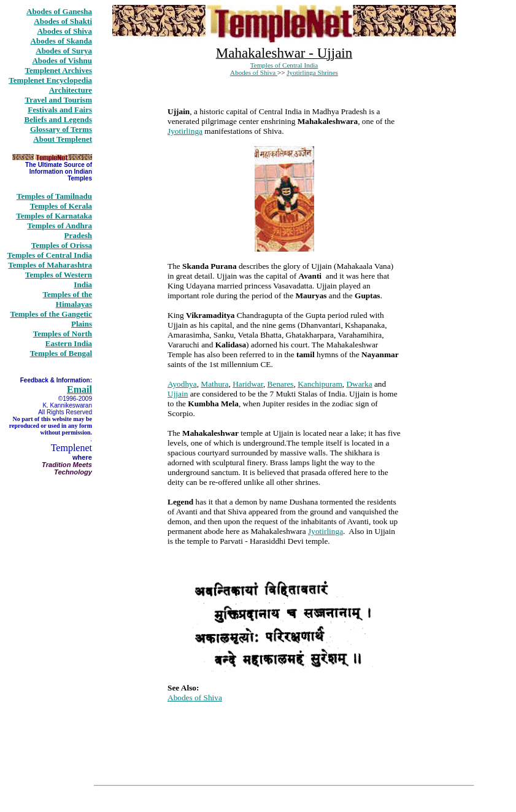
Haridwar (248, 384)
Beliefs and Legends (58, 119)
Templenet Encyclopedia (50, 80)
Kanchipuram (320, 384)
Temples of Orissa (62, 245)
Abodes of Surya (64, 51)
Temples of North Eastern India (63, 338)
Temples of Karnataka (54, 216)
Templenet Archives (59, 70)
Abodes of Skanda (61, 41)
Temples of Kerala (61, 206)
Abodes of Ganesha (59, 11)
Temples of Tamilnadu (54, 196)
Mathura (214, 384)
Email (79, 389)
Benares (281, 384)
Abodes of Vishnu (62, 60)
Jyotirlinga (185, 131)
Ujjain (178, 394)
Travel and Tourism (58, 100)
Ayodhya (182, 384)
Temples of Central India (49, 255)
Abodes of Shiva (64, 31)
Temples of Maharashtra (50, 265)
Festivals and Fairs (60, 110)
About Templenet (63, 139)
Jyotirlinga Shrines (312, 72)
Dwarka (359, 384)
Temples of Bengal (61, 353)
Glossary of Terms (61, 129)
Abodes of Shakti (63, 21)
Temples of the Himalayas (67, 299)
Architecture (71, 90)
